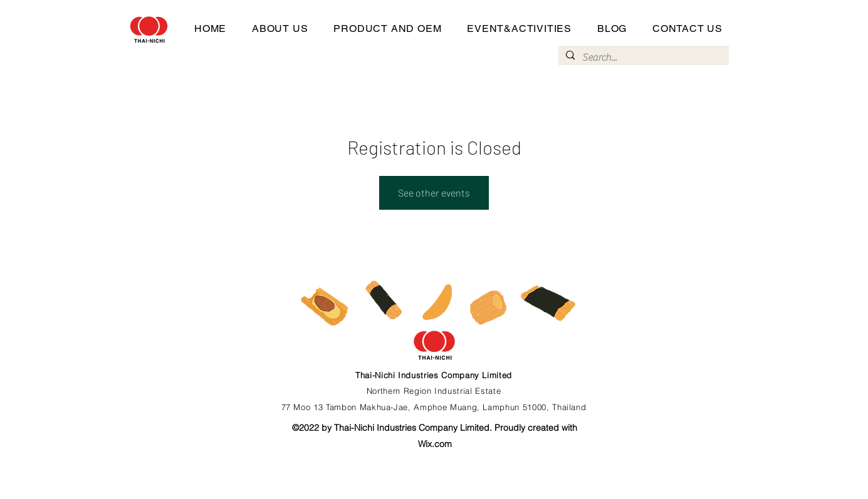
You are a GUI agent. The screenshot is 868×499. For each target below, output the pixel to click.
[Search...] (642, 58)
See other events (434, 193)
